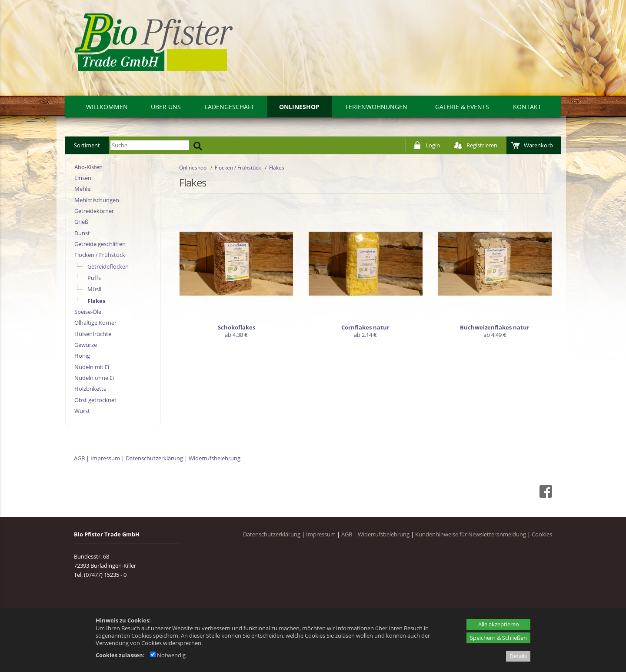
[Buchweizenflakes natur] (495, 274)
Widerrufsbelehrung (215, 458)
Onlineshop (299, 107)
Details (518, 656)
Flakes (96, 301)
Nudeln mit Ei (92, 367)
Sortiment (87, 145)
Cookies (542, 534)
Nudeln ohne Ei (94, 378)
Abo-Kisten (88, 167)
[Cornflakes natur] (365, 274)
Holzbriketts (90, 389)
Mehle (82, 189)
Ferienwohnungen (376, 107)
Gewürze (86, 345)
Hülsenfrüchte (93, 334)
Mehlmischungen (97, 200)
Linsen (83, 178)
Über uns (166, 107)
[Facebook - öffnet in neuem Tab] (545, 496)
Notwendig (168, 655)
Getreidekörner (94, 211)
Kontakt (527, 107)
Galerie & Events (462, 107)
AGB (79, 458)
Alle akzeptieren (499, 624)
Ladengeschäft (230, 107)
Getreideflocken (108, 266)
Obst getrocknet (95, 400)
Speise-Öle (88, 312)
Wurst (82, 411)
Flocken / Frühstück (100, 255)
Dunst (82, 233)
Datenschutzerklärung (154, 458)
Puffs (94, 278)
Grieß (81, 222)
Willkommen (107, 107)
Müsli (94, 289)
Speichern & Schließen (498, 638)
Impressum (105, 458)
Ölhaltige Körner (95, 323)
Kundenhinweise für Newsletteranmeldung (471, 534)
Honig (82, 356)
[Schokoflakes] (236, 274)
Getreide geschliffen (100, 244)
